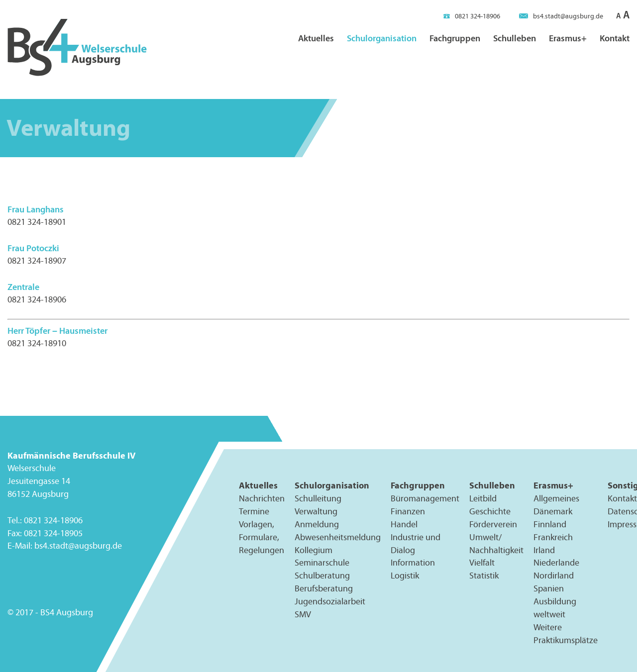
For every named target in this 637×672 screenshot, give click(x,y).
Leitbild (483, 498)
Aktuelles (316, 38)
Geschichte (490, 511)
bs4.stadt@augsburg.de (561, 16)
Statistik (484, 576)
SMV (303, 614)
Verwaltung (316, 511)
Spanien (549, 589)
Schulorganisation (382, 38)
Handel (404, 524)
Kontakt (615, 38)
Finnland (550, 524)
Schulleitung (318, 498)
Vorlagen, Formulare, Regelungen (262, 537)
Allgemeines (556, 498)
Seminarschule (322, 563)
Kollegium (314, 550)
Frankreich (553, 537)
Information (413, 563)
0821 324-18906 (472, 16)
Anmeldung (317, 524)
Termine (254, 511)
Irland (544, 550)
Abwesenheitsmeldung (338, 537)
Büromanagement (425, 498)
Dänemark (553, 511)
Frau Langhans (36, 209)
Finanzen (408, 511)
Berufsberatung (324, 589)
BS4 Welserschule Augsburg (77, 48)
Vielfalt (482, 563)
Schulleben (515, 38)
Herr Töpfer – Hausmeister (57, 331)
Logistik (405, 576)
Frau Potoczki (33, 248)
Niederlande (556, 563)
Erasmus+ (568, 38)
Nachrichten (262, 498)
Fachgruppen (455, 38)
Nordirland (554, 576)
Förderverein (493, 524)
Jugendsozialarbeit (330, 601)
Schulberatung (322, 576)
